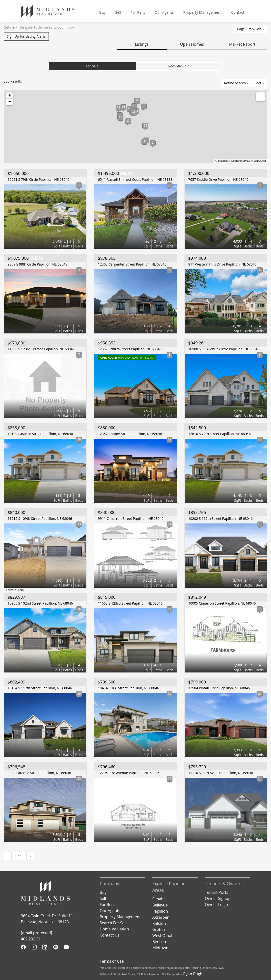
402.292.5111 (33, 939)
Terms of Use (112, 961)
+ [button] (10, 96)
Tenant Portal (217, 892)
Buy (102, 12)
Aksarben (161, 917)
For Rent (138, 12)
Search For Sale (114, 923)
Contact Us (110, 935)
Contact (238, 12)
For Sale (92, 66)
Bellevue (160, 905)
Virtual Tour (15, 590)
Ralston (159, 923)
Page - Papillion (251, 29)
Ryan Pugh (193, 974)
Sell (118, 12)
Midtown (160, 948)
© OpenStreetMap (239, 161)
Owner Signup (218, 898)
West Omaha (164, 936)
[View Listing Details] (45, 217)
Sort (260, 83)
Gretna (159, 929)
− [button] (10, 102)
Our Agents (164, 12)
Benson (159, 942)
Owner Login (216, 905)
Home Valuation (114, 929)
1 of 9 (19, 856)
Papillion (160, 911)
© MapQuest (258, 161)
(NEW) (114, 173)
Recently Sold (179, 66)
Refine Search (236, 83)
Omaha (159, 899)
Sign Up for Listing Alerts (26, 36)
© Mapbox (221, 161)
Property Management (202, 12)
